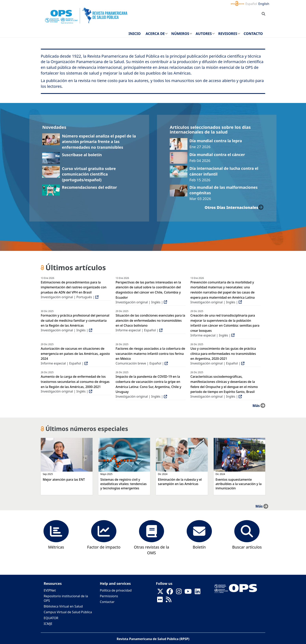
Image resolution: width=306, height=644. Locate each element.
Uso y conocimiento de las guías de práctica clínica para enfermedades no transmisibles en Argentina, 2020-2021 (223, 354)
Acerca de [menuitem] (155, 34)
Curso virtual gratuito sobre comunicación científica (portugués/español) (89, 174)
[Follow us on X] (160, 593)
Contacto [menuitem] (253, 34)
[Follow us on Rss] (169, 601)
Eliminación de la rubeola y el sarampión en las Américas (180, 482)
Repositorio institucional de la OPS (66, 598)
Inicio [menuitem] (135, 34)
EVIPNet (50, 590)
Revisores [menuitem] (228, 34)
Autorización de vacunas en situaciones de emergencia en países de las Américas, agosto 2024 (75, 354)
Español (251, 4)
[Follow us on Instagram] (179, 593)
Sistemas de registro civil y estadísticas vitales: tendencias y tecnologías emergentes (124, 484)
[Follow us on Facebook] (170, 593)
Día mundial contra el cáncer (217, 155)
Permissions (109, 596)
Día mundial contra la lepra (216, 141)
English (264, 4)
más (256, 406)
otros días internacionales (231, 207)
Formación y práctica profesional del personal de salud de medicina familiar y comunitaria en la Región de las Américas (75, 320)
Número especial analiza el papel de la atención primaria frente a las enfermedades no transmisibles (99, 142)
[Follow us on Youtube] (188, 593)
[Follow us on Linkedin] (198, 593)
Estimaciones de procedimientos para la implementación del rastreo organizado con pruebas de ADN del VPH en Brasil (74, 287)
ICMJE (48, 624)
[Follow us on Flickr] (160, 601)
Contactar (107, 602)
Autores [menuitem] (204, 34)
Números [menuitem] (180, 34)
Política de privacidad (116, 590)
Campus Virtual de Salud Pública (68, 612)
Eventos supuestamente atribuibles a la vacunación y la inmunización (239, 484)
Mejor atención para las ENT (64, 479)
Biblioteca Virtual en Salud (63, 606)
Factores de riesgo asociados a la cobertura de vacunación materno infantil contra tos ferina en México (150, 354)
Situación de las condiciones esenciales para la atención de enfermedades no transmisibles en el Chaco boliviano (150, 320)
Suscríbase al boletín (82, 155)
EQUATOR (51, 618)
